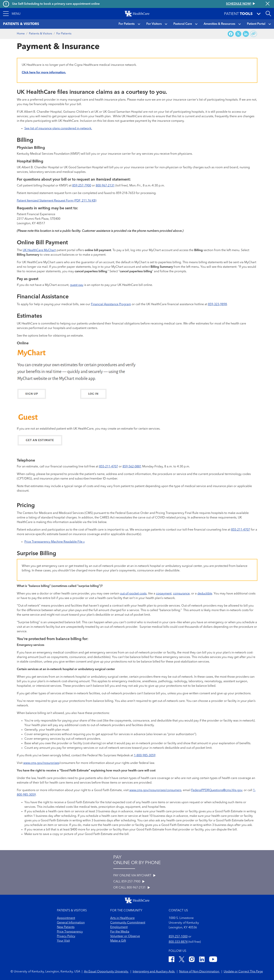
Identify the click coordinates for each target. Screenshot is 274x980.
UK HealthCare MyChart (39, 250)
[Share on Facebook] (231, 34)
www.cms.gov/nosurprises (41, 763)
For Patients (127, 24)
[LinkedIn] (202, 960)
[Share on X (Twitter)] (238, 34)
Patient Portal (256, 24)
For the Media (120, 932)
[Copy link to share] (253, 34)
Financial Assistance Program (111, 304)
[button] (12, 14)
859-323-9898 (217, 304)
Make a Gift (118, 941)
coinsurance (181, 594)
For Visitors (154, 24)
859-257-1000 (178, 937)
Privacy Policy (66, 936)
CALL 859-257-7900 (129, 882)
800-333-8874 (178, 942)
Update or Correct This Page (243, 972)
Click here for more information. (44, 73)
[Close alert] (268, 4)
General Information (71, 923)
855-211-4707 (109, 467)
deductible (205, 594)
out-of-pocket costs (133, 594)
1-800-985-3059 (145, 756)
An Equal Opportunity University (106, 972)
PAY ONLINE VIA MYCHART (134, 876)
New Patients (66, 927)
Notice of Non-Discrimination (199, 972)
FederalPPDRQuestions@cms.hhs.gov (217, 790)
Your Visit (63, 941)
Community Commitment (128, 923)
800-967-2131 (105, 186)
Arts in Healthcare (122, 918)
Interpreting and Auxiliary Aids (154, 972)
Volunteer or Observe (125, 936)
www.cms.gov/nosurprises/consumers (155, 790)
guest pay (77, 285)
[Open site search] (268, 14)
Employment (119, 927)
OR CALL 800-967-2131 (132, 888)
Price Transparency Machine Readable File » (55, 542)
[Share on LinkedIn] (246, 34)
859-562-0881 (132, 467)
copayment (164, 594)
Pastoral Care (183, 24)
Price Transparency (70, 932)
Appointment (66, 918)
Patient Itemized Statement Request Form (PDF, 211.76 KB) (57, 201)
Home (21, 34)
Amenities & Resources (219, 24)
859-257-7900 (82, 186)
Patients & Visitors (41, 34)
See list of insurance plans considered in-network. (58, 129)
